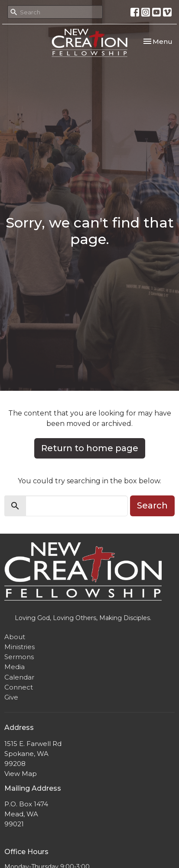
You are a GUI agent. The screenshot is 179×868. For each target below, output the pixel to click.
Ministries (20, 647)
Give (11, 697)
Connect (19, 687)
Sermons (19, 657)
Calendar (19, 677)
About (15, 637)
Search (152, 505)
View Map (21, 774)
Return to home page (90, 448)
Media (15, 667)
